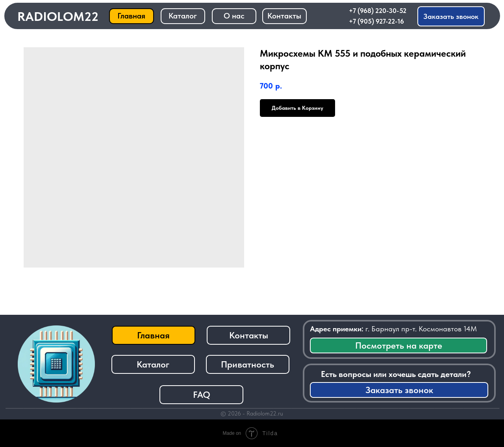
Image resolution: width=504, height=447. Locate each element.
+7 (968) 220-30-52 (378, 11)
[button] (451, 16)
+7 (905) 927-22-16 (376, 21)
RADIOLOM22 (58, 17)
